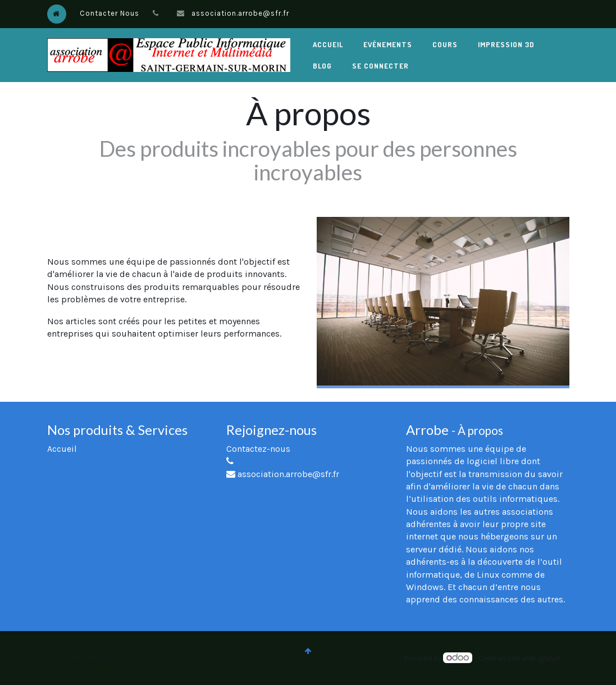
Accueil (62, 449)
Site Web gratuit (534, 658)
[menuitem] (328, 44)
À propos (480, 430)
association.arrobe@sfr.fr (240, 13)
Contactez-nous (258, 449)
